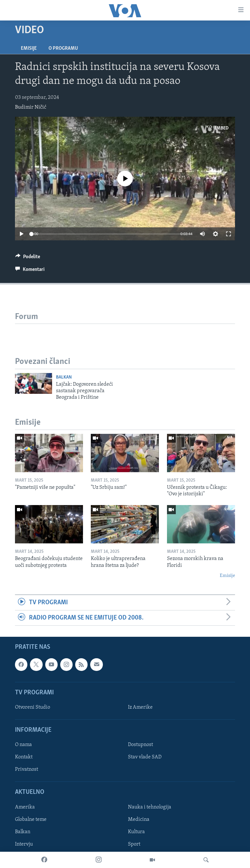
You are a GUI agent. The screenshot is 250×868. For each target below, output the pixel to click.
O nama (23, 745)
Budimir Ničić (31, 107)
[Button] (28, 258)
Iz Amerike (140, 707)
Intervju (24, 844)
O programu (63, 48)
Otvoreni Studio (33, 707)
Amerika (25, 807)
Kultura (136, 832)
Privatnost (27, 770)
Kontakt (24, 757)
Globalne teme (31, 820)
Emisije (29, 48)
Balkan (64, 377)
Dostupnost (140, 745)
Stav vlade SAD (145, 757)
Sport (134, 844)
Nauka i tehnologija (150, 807)
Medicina (139, 820)
